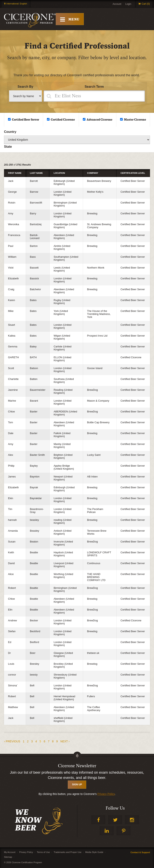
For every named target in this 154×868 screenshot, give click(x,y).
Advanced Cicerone (99, 120)
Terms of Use (43, 852)
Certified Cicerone (63, 120)
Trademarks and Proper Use (68, 852)
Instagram (132, 820)
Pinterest (124, 831)
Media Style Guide (94, 852)
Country (10, 132)
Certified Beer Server (25, 120)
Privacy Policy (106, 794)
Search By (25, 87)
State (8, 147)
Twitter (115, 820)
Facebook (98, 820)
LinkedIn (107, 831)
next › (65, 742)
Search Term (94, 87)
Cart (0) (146, 4)
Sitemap (8, 857)
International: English (17, 4)
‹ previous (12, 742)
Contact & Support (140, 853)
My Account (10, 852)
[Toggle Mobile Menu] (71, 19)
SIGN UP (77, 785)
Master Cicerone (135, 120)
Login (128, 4)
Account (117, 4)
